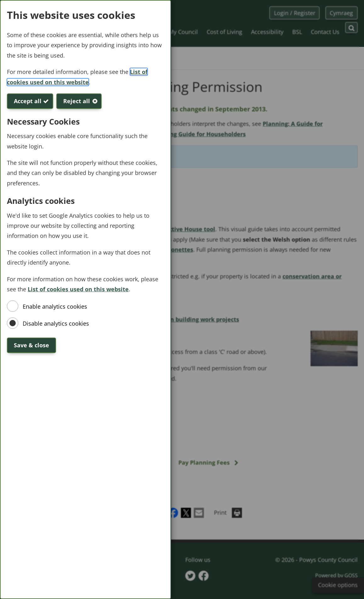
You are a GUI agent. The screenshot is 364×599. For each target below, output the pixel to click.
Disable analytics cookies (56, 323)
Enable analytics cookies (55, 306)
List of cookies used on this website (78, 289)
